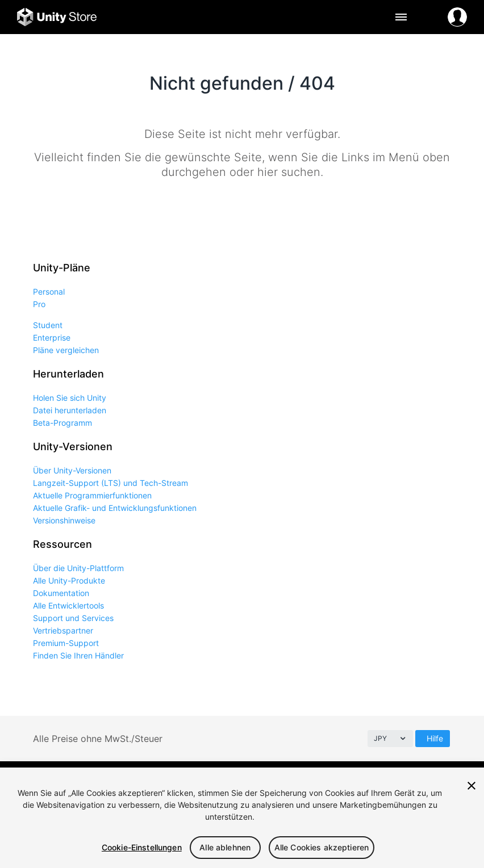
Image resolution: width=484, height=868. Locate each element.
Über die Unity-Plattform (78, 568)
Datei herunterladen (70, 410)
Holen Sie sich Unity (70, 398)
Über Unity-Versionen (72, 470)
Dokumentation (61, 593)
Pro (39, 304)
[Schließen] (472, 786)
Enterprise (52, 337)
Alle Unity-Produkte (69, 580)
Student (48, 325)
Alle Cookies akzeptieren (322, 847)
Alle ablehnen (225, 847)
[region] (242, 818)
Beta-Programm (62, 423)
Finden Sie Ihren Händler (78, 655)
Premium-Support (66, 643)
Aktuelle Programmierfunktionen (92, 495)
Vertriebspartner (63, 630)
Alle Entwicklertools (68, 605)
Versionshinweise (64, 520)
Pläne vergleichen (66, 350)
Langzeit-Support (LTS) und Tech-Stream (110, 483)
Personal (49, 292)
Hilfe (435, 738)
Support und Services (73, 618)
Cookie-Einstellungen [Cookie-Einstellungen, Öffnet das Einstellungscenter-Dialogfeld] (142, 847)
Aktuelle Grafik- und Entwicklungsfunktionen (115, 508)
